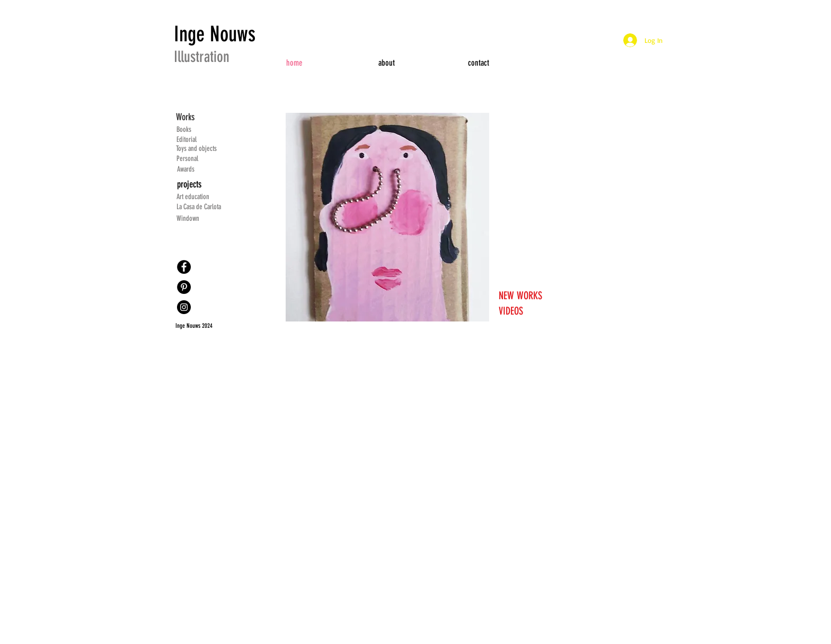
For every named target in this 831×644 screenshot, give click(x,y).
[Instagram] (184, 307)
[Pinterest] (184, 287)
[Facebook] (184, 267)
